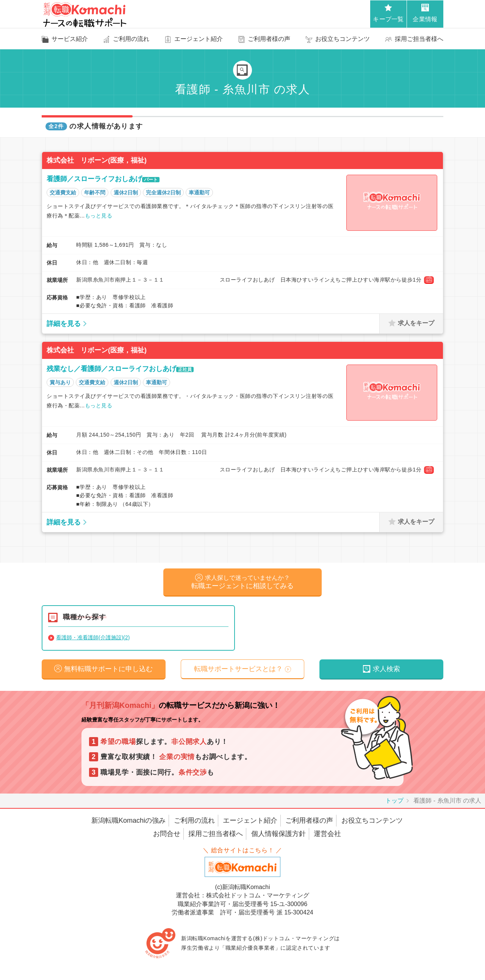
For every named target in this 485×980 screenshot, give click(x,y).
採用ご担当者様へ (216, 836)
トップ (394, 803)
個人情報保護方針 (278, 836)
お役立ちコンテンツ (372, 823)
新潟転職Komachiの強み (128, 823)
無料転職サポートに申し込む (108, 671)
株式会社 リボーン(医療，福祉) (97, 160)
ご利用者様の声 (309, 823)
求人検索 (386, 671)
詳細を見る (64, 324)
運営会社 (327, 836)
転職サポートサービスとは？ (238, 671)
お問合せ (167, 836)
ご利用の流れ (194, 823)
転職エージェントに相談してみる (242, 583)
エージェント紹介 (250, 823)
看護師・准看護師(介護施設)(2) (93, 639)
